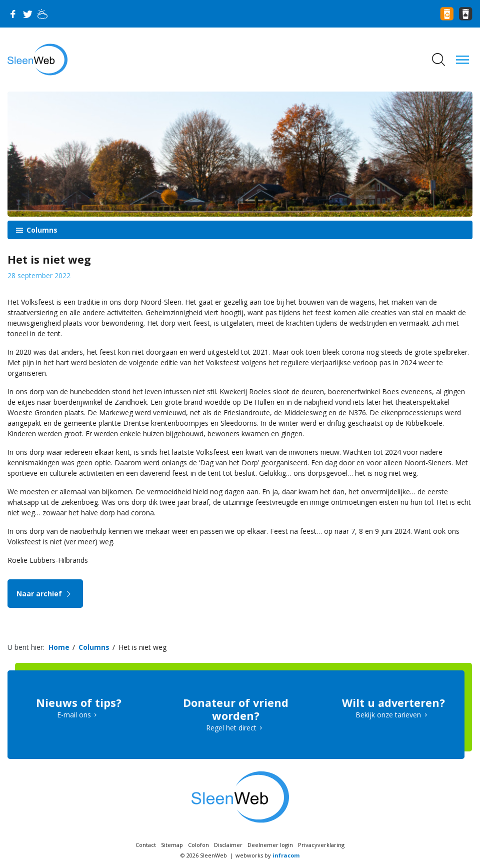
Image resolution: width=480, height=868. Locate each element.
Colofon (198, 845)
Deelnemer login (270, 845)
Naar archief (45, 594)
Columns (41, 230)
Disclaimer (228, 845)
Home (59, 647)
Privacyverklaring (321, 845)
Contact (146, 845)
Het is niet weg (142, 647)
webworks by (267, 855)
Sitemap (172, 845)
